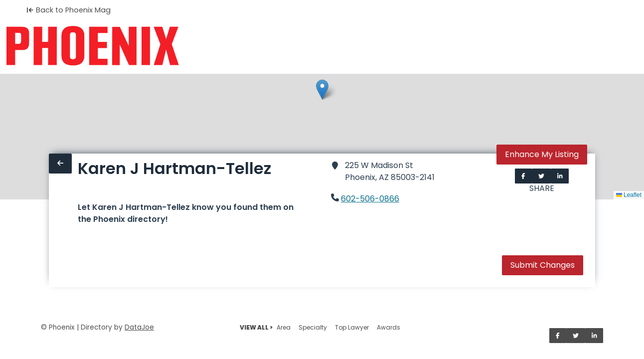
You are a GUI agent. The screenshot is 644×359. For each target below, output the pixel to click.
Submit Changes (543, 265)
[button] (322, 90)
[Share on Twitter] (541, 176)
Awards (389, 327)
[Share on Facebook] (523, 176)
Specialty (313, 327)
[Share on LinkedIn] (560, 176)
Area (284, 327)
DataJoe (139, 327)
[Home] (92, 46)
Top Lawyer (352, 327)
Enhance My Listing (542, 154)
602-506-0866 (370, 199)
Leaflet (629, 195)
